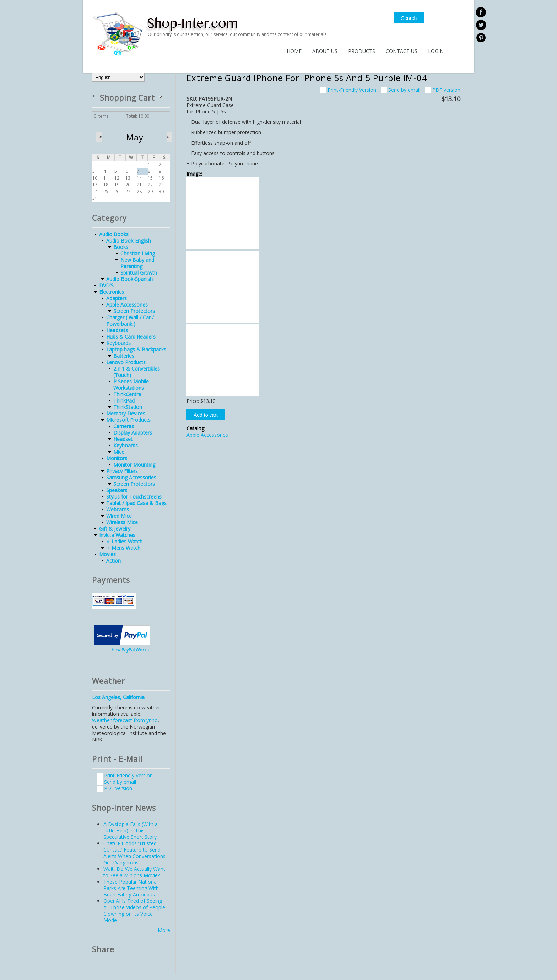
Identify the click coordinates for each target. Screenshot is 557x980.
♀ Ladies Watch (124, 541)
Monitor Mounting (134, 465)
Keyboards (118, 343)
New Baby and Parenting (137, 263)
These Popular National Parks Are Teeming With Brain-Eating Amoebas (131, 888)
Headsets (117, 330)
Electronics (112, 292)
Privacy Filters (122, 471)
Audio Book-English (129, 241)
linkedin (481, 38)
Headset (123, 439)
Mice (119, 452)
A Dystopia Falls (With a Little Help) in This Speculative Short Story (131, 830)
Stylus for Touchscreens (134, 497)
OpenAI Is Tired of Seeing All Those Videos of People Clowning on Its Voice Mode (134, 910)
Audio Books (114, 234)
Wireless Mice (122, 522)
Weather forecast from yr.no (125, 720)
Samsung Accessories (131, 477)
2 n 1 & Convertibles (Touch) (137, 372)
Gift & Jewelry (115, 529)
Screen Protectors (134, 311)
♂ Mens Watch (123, 548)
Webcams (118, 509)
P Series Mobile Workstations (131, 385)
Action (113, 561)
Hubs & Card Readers (131, 337)
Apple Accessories (207, 435)
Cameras (124, 426)
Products (362, 51)
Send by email (401, 90)
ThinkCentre (127, 394)
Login (436, 51)
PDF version (443, 90)
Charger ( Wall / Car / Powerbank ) (130, 321)
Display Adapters (133, 433)
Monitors (117, 458)
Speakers (117, 490)
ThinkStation (128, 407)
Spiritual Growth (139, 273)
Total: (131, 116)
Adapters (117, 298)
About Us (325, 51)
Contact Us (402, 51)
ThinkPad (124, 401)
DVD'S (106, 285)
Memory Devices (126, 413)
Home (294, 51)
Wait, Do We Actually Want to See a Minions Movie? (134, 872)
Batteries (124, 356)
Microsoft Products (128, 420)
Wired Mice (119, 516)
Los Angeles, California (118, 697)
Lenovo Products (126, 362)
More (164, 930)
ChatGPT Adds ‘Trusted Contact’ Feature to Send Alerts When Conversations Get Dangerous (134, 853)
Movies (107, 554)
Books (121, 247)
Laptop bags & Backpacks (136, 349)
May (135, 137)
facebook (481, 12)
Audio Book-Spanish (129, 279)
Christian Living (138, 253)
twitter (481, 25)
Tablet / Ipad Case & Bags (136, 503)
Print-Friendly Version (348, 90)
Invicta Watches (117, 535)
